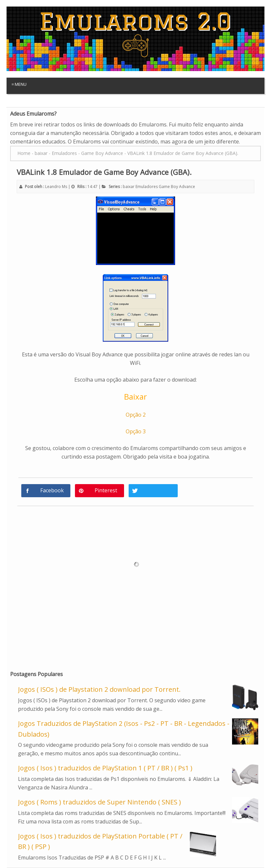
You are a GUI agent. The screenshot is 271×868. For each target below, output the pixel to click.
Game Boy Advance (177, 187)
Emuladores (147, 187)
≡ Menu (19, 84)
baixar (129, 187)
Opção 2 (136, 415)
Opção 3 (136, 431)
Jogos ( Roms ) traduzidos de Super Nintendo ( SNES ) (99, 802)
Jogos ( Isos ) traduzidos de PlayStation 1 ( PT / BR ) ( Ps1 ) (105, 768)
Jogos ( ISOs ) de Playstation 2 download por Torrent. (99, 689)
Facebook (52, 490)
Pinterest (106, 490)
